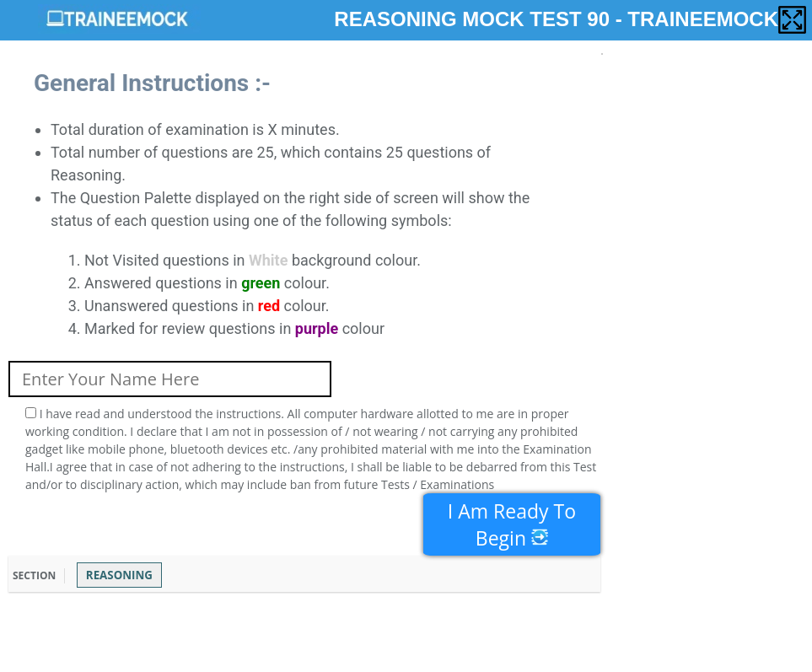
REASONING (119, 575)
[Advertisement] (315, 630)
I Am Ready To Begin (512, 524)
